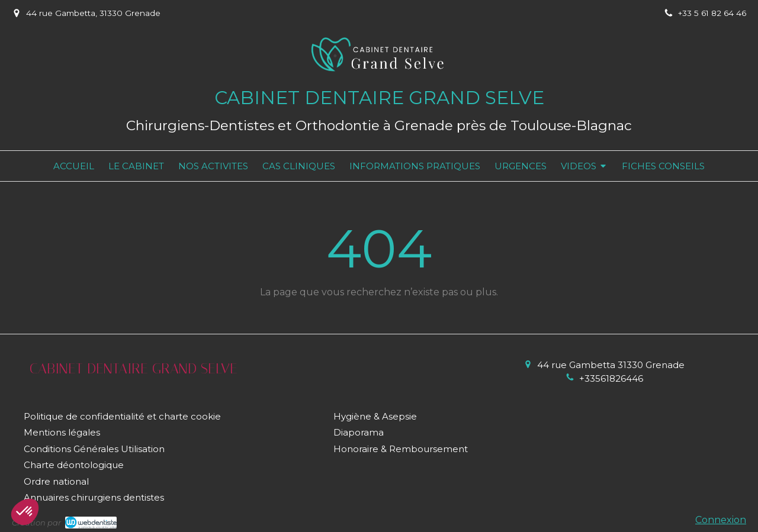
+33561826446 (611, 378)
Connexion (721, 520)
